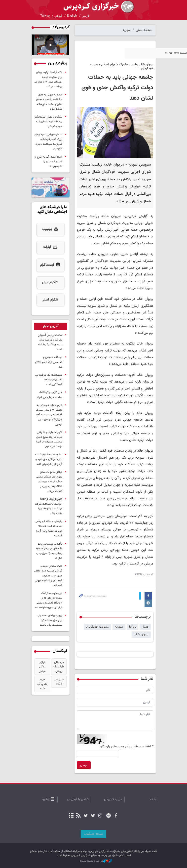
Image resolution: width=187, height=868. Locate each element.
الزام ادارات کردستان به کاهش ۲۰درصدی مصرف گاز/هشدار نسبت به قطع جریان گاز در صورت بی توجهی (49, 415)
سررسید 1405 (59, 682)
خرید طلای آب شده (42, 684)
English (72, 16)
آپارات (51, 247)
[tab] (51, 326)
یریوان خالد (141, 635)
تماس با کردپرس (78, 799)
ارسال (84, 765)
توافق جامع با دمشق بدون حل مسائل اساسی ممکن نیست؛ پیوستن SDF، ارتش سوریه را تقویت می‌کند (49, 482)
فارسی (86, 16)
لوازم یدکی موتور (42, 667)
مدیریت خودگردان (97, 627)
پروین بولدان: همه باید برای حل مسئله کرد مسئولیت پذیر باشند (50, 620)
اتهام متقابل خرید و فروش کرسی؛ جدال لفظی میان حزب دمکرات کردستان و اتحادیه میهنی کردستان (48, 576)
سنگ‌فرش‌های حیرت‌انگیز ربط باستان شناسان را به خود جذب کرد (48, 122)
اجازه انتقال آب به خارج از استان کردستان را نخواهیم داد (48, 162)
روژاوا (132, 627)
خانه (153, 799)
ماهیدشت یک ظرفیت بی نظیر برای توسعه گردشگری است (49, 380)
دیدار (145, 627)
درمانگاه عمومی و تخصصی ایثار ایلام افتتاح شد (48, 362)
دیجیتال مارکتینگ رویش (59, 667)
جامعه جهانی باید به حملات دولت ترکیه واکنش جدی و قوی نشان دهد (117, 88)
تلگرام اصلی (50, 300)
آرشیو (46, 799)
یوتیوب (51, 229)
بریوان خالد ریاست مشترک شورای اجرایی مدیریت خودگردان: (122, 66)
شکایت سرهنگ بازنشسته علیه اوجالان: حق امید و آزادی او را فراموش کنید (48, 459)
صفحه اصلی (144, 30)
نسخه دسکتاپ (93, 834)
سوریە (119, 627)
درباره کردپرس (113, 799)
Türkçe (45, 16)
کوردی (58, 16)
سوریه (127, 30)
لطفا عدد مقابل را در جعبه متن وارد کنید (126, 747)
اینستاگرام (50, 265)
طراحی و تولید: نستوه (96, 861)
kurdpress (94, 7)
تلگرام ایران (50, 283)
